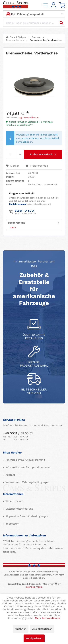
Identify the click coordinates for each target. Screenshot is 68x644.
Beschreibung (17, 223)
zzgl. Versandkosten (29, 117)
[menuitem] (45, 5)
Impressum (12, 524)
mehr (13, 227)
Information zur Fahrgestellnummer (27, 467)
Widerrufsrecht (15, 501)
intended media (34, 587)
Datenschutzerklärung (19, 509)
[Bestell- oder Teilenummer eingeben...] (34, 23)
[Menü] (45, 5)
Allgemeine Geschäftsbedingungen (26, 516)
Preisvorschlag (37, 166)
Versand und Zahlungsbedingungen (27, 482)
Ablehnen (21, 629)
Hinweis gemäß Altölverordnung (25, 460)
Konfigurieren (34, 638)
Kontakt (10, 475)
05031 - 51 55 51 (25, 211)
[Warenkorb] (62, 5)
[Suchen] (61, 23)
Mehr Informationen (48, 618)
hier (13, 552)
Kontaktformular (18, 204)
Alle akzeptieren (42, 629)
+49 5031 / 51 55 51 (18, 433)
